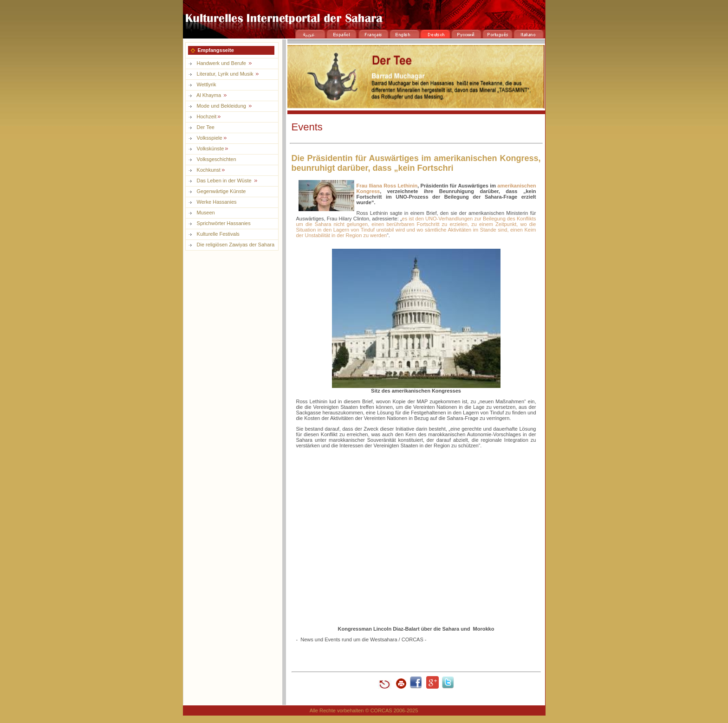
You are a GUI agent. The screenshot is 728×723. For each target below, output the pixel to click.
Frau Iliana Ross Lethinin (387, 186)
